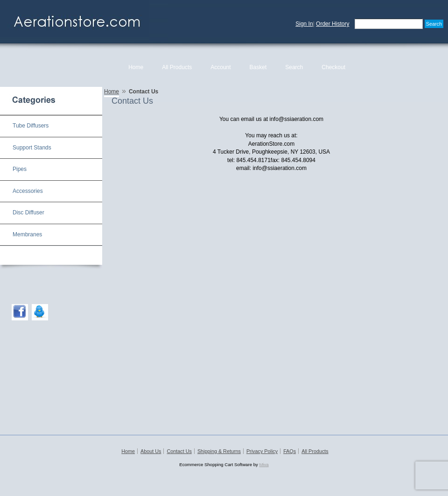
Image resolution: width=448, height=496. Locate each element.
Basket (258, 67)
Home (136, 67)
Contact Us (179, 451)
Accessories (28, 191)
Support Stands (32, 148)
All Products (177, 67)
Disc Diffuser (28, 213)
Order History (332, 24)
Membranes (27, 234)
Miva (264, 464)
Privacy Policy (262, 451)
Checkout (333, 67)
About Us (151, 451)
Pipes (20, 169)
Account (220, 67)
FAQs (290, 451)
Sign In (304, 24)
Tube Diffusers (31, 126)
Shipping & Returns (219, 451)
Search (294, 67)
